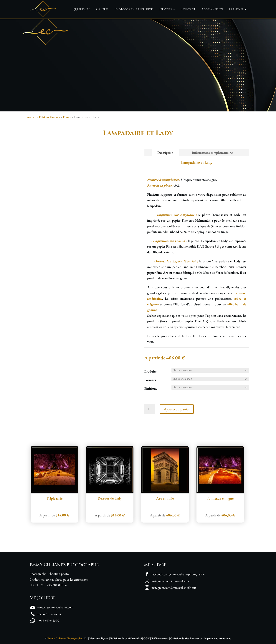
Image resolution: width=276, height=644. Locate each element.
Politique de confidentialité (126, 638)
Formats (150, 380)
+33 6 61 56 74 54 (49, 614)
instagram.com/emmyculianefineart (174, 588)
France (67, 117)
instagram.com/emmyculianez (170, 581)
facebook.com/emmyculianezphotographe (178, 574)
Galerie (102, 9)
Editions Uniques (50, 117)
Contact (188, 9)
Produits (150, 371)
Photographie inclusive (134, 9)
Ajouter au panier (177, 409)
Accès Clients (212, 9)
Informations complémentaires (213, 153)
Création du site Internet (185, 638)
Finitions (151, 388)
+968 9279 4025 (48, 621)
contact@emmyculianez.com (55, 607)
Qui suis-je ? (81, 9)
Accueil (32, 117)
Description (165, 153)
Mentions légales (99, 638)
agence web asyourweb (218, 638)
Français (236, 9)
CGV (147, 638)
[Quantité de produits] (150, 409)
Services (165, 9)
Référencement (160, 638)
